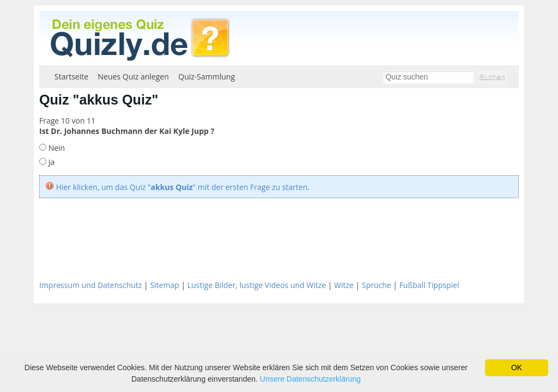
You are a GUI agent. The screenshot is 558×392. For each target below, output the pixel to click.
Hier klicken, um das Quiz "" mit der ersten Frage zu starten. (183, 187)
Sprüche (377, 285)
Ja (50, 162)
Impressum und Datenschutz (90, 285)
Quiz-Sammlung (207, 76)
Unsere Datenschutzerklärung (310, 379)
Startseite (71, 76)
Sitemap (164, 285)
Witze (344, 285)
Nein (56, 148)
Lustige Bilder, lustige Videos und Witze (257, 285)
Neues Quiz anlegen (134, 76)
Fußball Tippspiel (429, 285)
